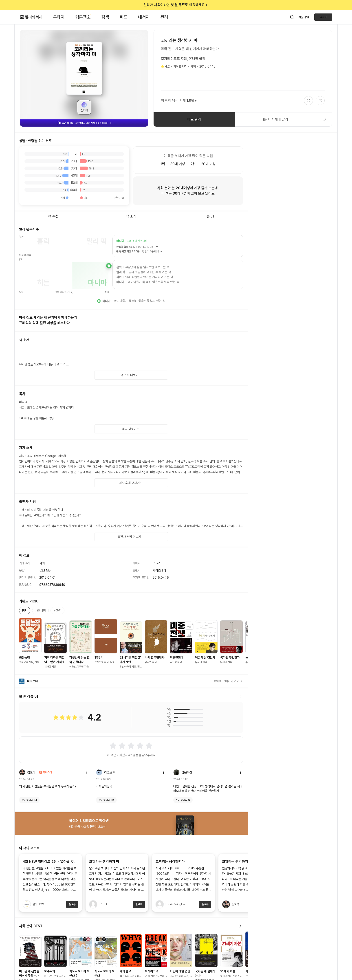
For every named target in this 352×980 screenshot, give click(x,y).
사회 (193, 66)
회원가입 (304, 17)
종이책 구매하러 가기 (228, 681)
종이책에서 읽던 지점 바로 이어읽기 (84, 123)
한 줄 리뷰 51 (131, 697)
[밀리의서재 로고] (31, 17)
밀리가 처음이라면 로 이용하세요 (176, 5)
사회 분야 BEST (131, 926)
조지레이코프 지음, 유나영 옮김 (183, 59)
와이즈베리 (180, 66)
